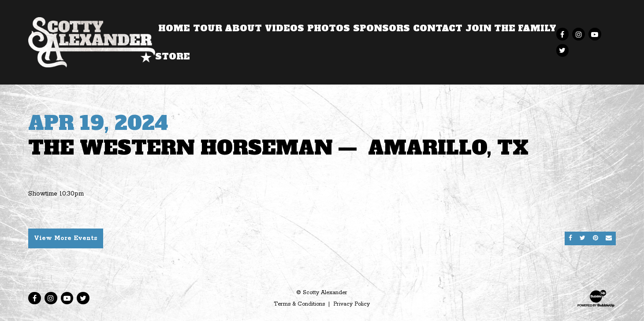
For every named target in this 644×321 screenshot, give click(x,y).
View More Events (66, 238)
